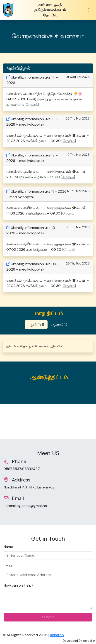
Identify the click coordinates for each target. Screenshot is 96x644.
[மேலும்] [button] (32, 105)
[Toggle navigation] (88, 10)
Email (8, 566)
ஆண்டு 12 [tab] (59, 324)
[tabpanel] (48, 346)
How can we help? (19, 585)
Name (8, 547)
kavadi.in (89, 641)
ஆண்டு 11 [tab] (36, 324)
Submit (48, 617)
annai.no (57, 635)
